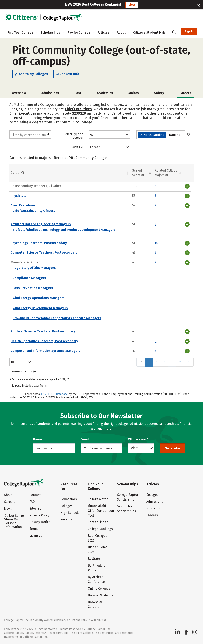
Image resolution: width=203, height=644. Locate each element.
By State (94, 559)
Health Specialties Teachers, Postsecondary (44, 341)
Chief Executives (78, 109)
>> (189, 362)
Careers (10, 502)
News (8, 508)
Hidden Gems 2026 (98, 550)
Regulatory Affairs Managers (34, 268)
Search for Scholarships (126, 509)
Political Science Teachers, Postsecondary (43, 331)
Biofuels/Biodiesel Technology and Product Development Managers (64, 230)
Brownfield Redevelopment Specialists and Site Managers (57, 318)
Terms (34, 529)
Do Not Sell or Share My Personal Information (14, 521)
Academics (105, 93)
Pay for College (81, 32)
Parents (66, 519)
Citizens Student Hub (149, 32)
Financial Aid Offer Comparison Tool (101, 511)
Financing (153, 508)
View (132, 5)
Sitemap (35, 508)
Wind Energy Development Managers (40, 308)
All (92, 135)
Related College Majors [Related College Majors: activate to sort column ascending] (166, 173)
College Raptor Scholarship (128, 497)
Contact (35, 495)
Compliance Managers (29, 278)
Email (85, 439)
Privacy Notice (40, 522)
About (123, 32)
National (175, 135)
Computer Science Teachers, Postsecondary (44, 252)
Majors (134, 93)
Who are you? (138, 439)
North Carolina (152, 135)
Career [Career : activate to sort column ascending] (17, 173)
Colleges (67, 506)
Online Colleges (99, 588)
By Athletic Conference (96, 579)
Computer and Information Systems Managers (45, 351)
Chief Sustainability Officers (34, 211)
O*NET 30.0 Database (55, 394)
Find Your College (22, 32)
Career (95, 147)
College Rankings (100, 529)
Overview (19, 93)
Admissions (50, 93)
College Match (98, 499)
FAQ (32, 502)
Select (134, 448)
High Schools (70, 513)
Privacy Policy (39, 515)
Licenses (36, 535)
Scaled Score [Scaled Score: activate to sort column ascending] (138, 173)
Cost (78, 93)
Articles (105, 32)
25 (180, 362)
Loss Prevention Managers (33, 288)
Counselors (69, 499)
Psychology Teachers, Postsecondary (39, 243)
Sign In (189, 31)
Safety (159, 93)
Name (37, 439)
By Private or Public (97, 568)
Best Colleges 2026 (98, 538)
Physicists (19, 196)
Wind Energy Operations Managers (39, 298)
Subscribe (173, 448)
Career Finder (98, 522)
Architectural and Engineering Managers (41, 224)
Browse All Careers (95, 604)
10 (12, 362)
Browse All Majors (101, 595)
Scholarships (52, 32)
